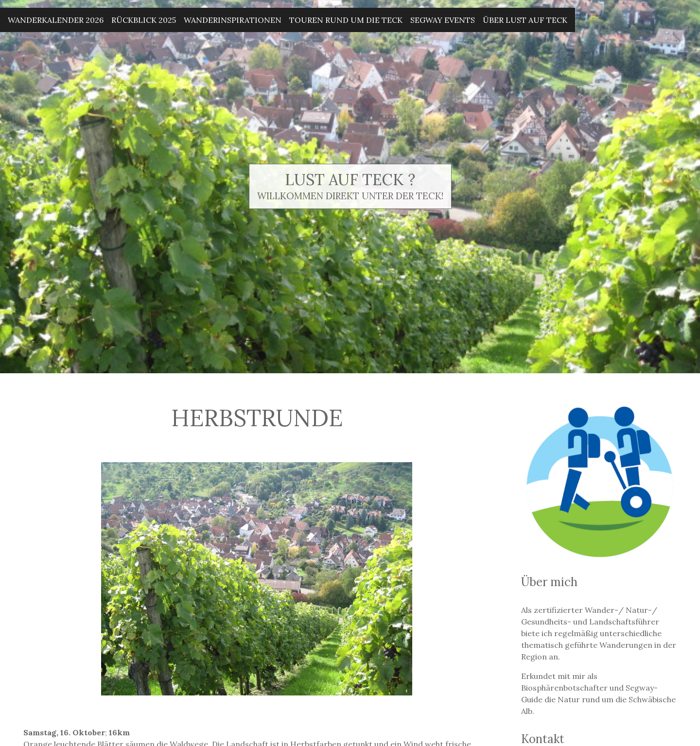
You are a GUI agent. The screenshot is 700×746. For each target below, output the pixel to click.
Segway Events (443, 20)
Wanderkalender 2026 (56, 20)
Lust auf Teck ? (350, 180)
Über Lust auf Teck (525, 20)
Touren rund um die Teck (346, 20)
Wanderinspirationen (233, 20)
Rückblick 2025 (144, 20)
